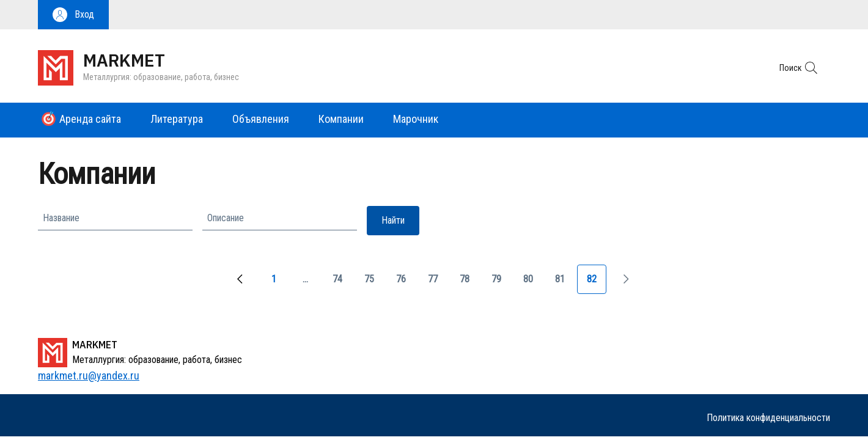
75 (374, 283)
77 (438, 283)
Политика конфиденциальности (768, 418)
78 (469, 283)
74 (342, 283)
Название (61, 218)
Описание (226, 218)
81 (565, 283)
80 (533, 283)
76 (406, 283)
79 (501, 283)
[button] (73, 15)
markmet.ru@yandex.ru (89, 376)
